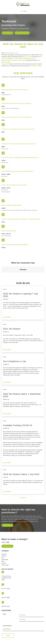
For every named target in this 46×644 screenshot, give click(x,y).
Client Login (5, 553)
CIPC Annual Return (9, 231)
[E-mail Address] (23, 617)
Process (4, 543)
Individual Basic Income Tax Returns (15, 90)
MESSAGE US (6, 533)
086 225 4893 (6, 585)
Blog (3, 549)
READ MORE (7, 512)
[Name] (31, 603)
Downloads (5, 547)
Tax (20, 158)
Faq (3, 545)
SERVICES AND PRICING (19, 33)
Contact (4, 551)
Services (4, 542)
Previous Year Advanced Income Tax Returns (18, 129)
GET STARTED (6, 32)
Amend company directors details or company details (21, 219)
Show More (23, 485)
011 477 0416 (6, 576)
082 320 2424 (6, 594)
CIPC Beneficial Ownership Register (15, 245)
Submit (8, 623)
